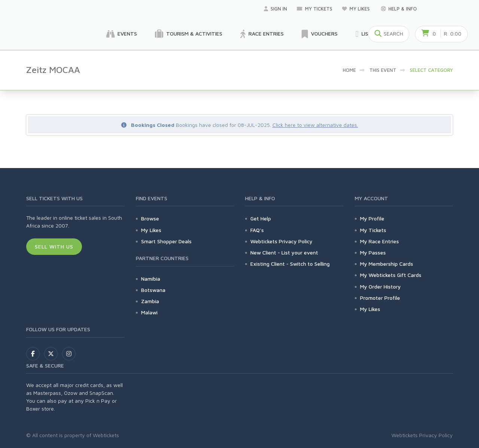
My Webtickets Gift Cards (391, 275)
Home (349, 70)
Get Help (261, 218)
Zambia (150, 301)
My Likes (357, 9)
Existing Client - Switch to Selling (290, 264)
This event (383, 70)
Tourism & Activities (189, 34)
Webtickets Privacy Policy (281, 241)
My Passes (373, 252)
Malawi (149, 312)
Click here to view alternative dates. (315, 125)
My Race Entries (379, 241)
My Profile (372, 218)
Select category (431, 70)
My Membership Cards (387, 264)
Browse (150, 218)
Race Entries (262, 34)
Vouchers (320, 34)
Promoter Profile (380, 298)
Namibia (151, 279)
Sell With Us (54, 246)
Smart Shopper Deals (166, 241)
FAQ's (257, 230)
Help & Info (399, 9)
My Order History (380, 287)
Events (122, 34)
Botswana (153, 290)
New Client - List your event (284, 252)
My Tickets (315, 9)
